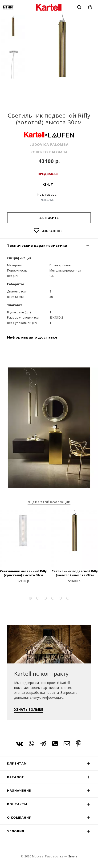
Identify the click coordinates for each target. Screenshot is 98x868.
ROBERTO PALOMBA (49, 152)
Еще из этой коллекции (49, 502)
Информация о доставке (32, 337)
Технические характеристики (37, 245)
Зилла (73, 856)
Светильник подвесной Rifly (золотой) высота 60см (75, 573)
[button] (30, 598)
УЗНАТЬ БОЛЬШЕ (29, 709)
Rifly (48, 184)
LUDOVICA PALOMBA (49, 144)
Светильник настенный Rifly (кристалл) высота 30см (23, 573)
